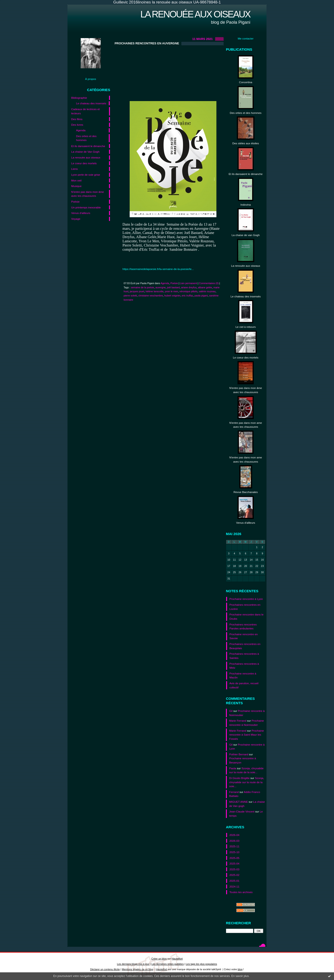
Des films (77, 119)
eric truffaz (188, 296)
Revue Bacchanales (246, 492)
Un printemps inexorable (86, 207)
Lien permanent (189, 283)
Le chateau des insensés (91, 103)
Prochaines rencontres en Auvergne (147, 43)
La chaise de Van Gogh (85, 152)
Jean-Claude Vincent (242, 811)
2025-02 (234, 875)
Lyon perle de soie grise (86, 175)
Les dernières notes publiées (168, 964)
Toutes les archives (241, 892)
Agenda (81, 130)
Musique (76, 186)
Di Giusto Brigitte (239, 778)
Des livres (77, 125)
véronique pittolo (189, 291)
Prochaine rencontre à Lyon (246, 599)
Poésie (75, 202)
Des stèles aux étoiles (246, 143)
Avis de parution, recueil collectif (244, 685)
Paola (233, 768)
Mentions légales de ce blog (137, 969)
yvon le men (172, 291)
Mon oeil (76, 180)
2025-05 (234, 858)
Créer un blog (159, 959)
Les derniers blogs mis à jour (133, 964)
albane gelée (205, 287)
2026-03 (234, 841)
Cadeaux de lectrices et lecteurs (85, 111)
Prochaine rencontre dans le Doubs (246, 617)
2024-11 (234, 886)
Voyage (76, 219)
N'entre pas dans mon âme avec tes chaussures (88, 194)
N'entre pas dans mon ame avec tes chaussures (246, 425)
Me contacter (246, 38)
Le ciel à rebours (246, 327)
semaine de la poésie (142, 287)
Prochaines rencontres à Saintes (244, 656)
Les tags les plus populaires (201, 964)
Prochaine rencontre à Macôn (243, 676)
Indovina (246, 205)
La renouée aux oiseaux (195, 14)
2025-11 (234, 846)
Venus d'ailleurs (81, 213)
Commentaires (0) (209, 283)
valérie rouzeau (207, 291)
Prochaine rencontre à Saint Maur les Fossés (247, 735)
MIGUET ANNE (239, 802)
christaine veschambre (151, 296)
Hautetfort (177, 959)
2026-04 (234, 835)
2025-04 (234, 863)
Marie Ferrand (238, 721)
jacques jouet (137, 291)
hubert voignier (172, 296)
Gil (231, 711)
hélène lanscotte (155, 291)
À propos (91, 79)
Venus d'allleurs (246, 523)
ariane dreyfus (189, 287)
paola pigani (201, 296)
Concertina (246, 82)
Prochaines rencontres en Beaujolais (245, 646)
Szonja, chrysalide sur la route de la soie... (247, 782)
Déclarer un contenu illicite (105, 969)
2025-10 (234, 852)
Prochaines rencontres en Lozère (245, 607)
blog (240, 969)
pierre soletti (130, 296)
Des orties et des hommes (86, 138)
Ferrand (234, 792)
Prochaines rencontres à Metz (244, 666)
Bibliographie (79, 98)
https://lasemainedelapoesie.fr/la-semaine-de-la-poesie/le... (158, 269)
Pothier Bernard (239, 754)
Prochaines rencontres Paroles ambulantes (243, 626)
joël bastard (173, 287)
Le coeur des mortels (84, 163)
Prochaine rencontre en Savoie (244, 636)
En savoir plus (240, 976)
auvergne (161, 287)
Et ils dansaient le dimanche (88, 146)
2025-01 (234, 881)
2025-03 (234, 869)
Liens (74, 169)
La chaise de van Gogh (246, 235)
